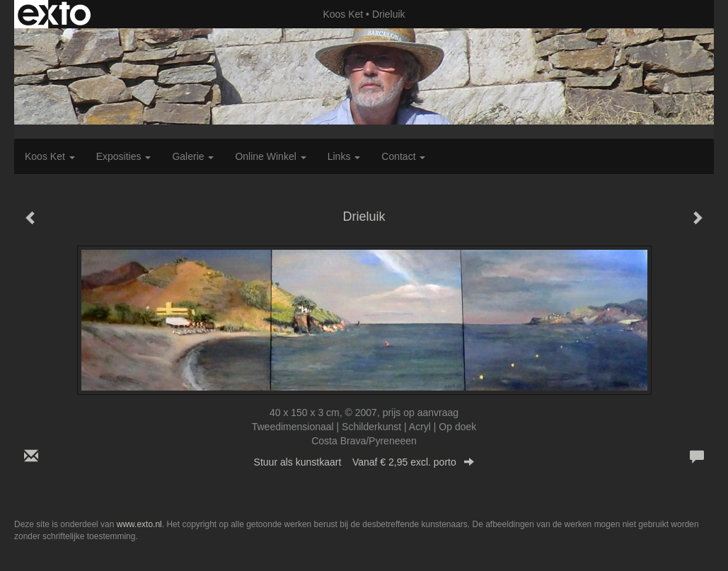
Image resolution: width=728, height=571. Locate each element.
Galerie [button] (193, 156)
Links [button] (344, 156)
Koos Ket (343, 14)
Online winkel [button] (270, 156)
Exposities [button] (124, 156)
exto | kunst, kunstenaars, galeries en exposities (54, 14)
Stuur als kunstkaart (364, 462)
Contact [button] (403, 156)
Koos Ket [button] (50, 156)
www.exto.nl (139, 524)
